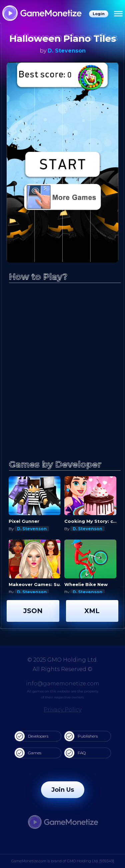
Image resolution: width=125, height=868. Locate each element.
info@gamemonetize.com (63, 684)
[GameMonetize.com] (41, 14)
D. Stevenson (67, 51)
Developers (31, 736)
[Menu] (118, 14)
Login (99, 14)
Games (28, 753)
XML (92, 611)
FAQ (75, 753)
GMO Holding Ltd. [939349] (90, 861)
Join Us (63, 790)
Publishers (81, 736)
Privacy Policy (62, 710)
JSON (33, 611)
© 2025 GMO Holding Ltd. (62, 660)
